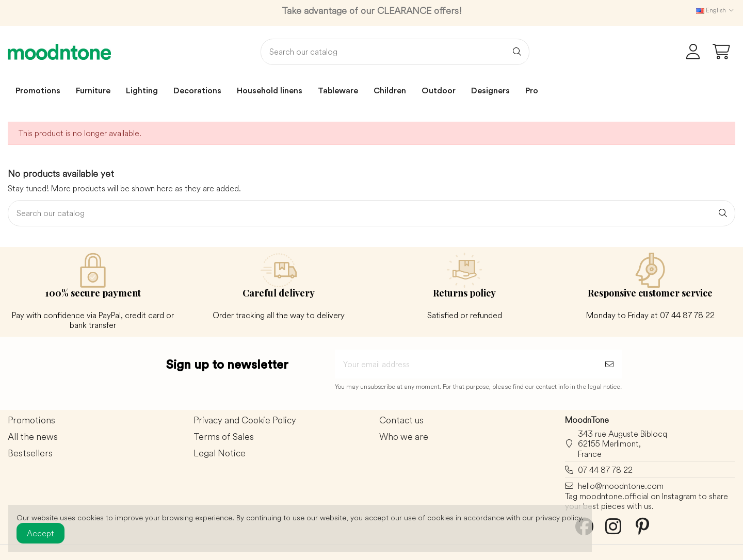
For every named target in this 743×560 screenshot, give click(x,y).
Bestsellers (30, 454)
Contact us (401, 421)
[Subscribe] (609, 364)
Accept (41, 533)
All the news (33, 437)
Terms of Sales (224, 437)
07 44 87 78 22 (605, 470)
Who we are (404, 437)
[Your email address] (466, 364)
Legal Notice (220, 454)
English (716, 10)
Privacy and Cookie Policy (245, 421)
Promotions (31, 421)
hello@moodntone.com (621, 486)
